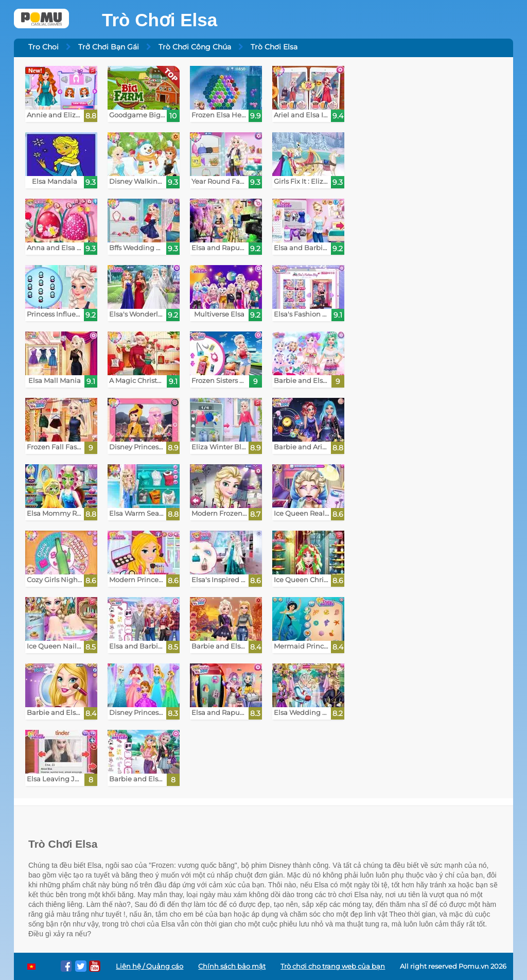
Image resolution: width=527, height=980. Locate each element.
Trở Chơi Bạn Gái (109, 47)
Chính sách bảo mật (232, 966)
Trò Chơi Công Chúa (195, 47)
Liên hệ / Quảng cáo (150, 966)
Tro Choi (43, 47)
